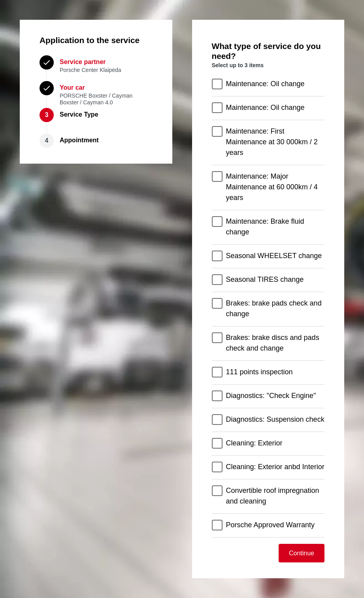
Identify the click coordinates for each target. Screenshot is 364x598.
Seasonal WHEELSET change (274, 256)
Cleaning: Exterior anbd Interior (275, 467)
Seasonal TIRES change (265, 279)
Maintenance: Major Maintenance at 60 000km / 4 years (272, 187)
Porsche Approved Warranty (270, 525)
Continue (302, 553)
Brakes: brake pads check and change (274, 308)
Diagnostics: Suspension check (275, 419)
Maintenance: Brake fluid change (265, 227)
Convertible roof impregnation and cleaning (273, 496)
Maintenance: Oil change (265, 84)
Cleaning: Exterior (254, 443)
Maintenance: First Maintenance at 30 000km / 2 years (272, 142)
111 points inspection (259, 372)
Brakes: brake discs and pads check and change (273, 343)
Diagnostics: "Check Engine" (271, 396)
